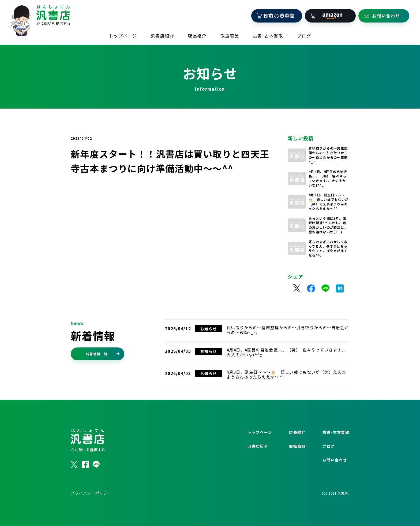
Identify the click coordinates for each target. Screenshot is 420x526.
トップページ (123, 35)
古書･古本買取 (268, 35)
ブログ (304, 35)
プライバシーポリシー (91, 506)
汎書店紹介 (162, 35)
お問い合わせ (335, 473)
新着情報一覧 (103, 367)
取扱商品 (230, 35)
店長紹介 (197, 35)
